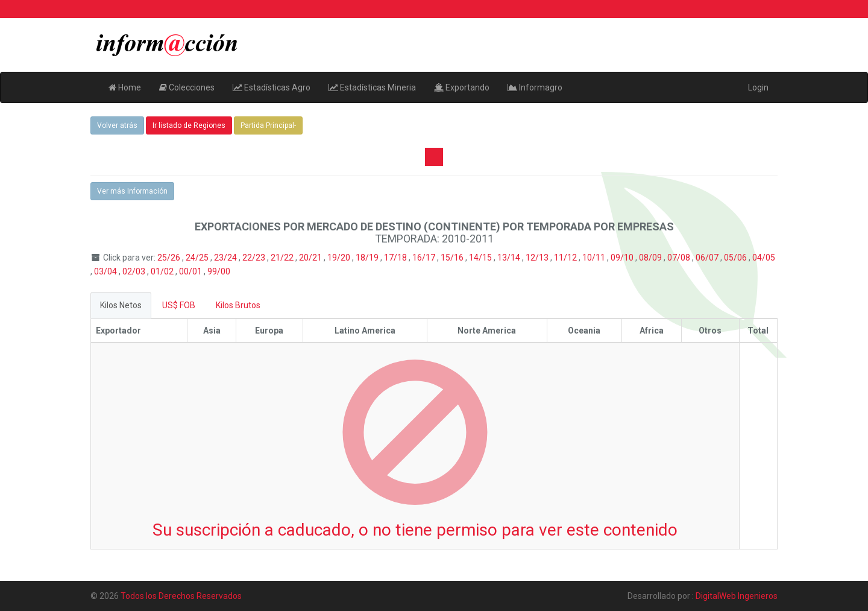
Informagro (535, 87)
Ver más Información (132, 191)
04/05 (764, 258)
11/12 (566, 258)
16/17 (425, 258)
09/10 (623, 258)
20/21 (311, 258)
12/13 (538, 258)
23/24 (226, 258)
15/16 (453, 258)
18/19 (368, 258)
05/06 (736, 258)
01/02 (163, 271)
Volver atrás (117, 125)
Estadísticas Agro (272, 87)
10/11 (595, 258)
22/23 (255, 258)
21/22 (283, 258)
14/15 (481, 258)
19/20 (340, 258)
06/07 (708, 258)
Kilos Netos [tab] (121, 305)
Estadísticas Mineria (372, 87)
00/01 (191, 271)
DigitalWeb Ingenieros (737, 596)
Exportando (462, 87)
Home (125, 87)
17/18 (396, 258)
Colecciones (187, 87)
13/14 (510, 258)
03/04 (106, 271)
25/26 (170, 258)
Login (758, 87)
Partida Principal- (268, 125)
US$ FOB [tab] (179, 305)
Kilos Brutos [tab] (238, 305)
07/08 (680, 258)
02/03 (135, 271)
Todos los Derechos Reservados (181, 596)
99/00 (219, 271)
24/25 (198, 258)
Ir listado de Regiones (189, 125)
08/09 (651, 258)
